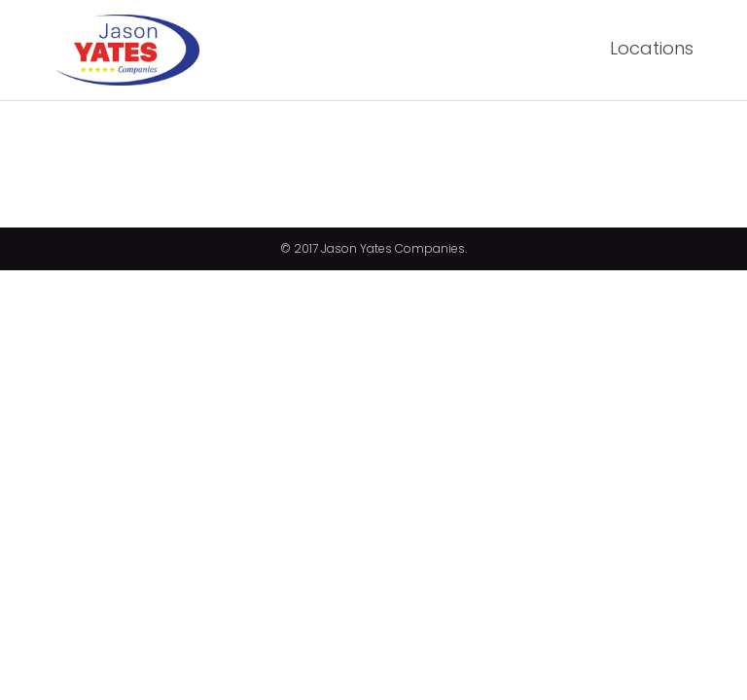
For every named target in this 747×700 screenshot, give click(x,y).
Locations (652, 48)
